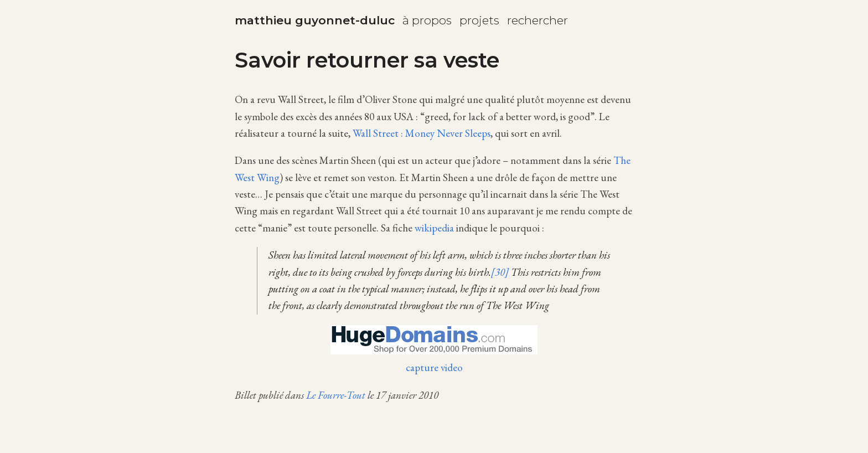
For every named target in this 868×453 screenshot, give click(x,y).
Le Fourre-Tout (336, 395)
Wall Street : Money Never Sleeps (422, 133)
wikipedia (434, 228)
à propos (427, 20)
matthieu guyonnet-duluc (315, 20)
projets (479, 20)
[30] (500, 272)
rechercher (538, 20)
